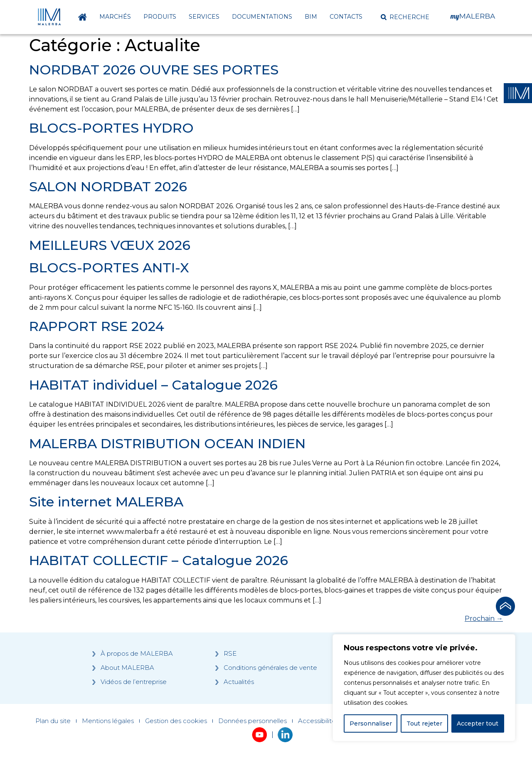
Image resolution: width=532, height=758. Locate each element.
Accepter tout (478, 723)
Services (204, 17)
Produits (160, 17)
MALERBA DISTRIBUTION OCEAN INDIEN (167, 443)
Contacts (346, 17)
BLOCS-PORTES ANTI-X (109, 268)
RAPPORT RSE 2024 (97, 326)
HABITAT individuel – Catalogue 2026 (153, 385)
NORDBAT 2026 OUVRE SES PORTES (154, 70)
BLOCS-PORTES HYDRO (111, 128)
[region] (424, 688)
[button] (405, 17)
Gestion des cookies (176, 721)
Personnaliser (371, 723)
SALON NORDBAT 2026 (108, 186)
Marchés (115, 17)
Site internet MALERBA (106, 502)
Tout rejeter (424, 723)
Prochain (484, 618)
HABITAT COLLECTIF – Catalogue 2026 (159, 560)
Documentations (262, 17)
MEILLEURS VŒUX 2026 (110, 245)
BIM (311, 17)
